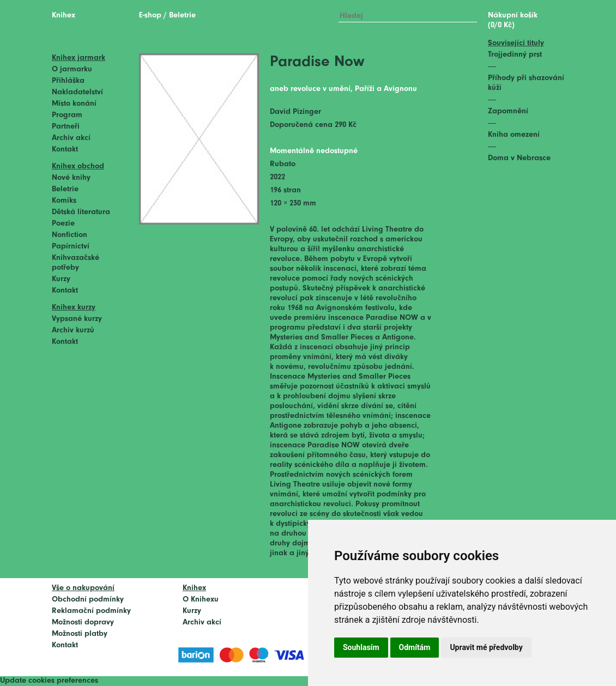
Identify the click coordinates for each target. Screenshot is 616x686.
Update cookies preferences (49, 681)
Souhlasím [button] (361, 647)
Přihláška (68, 81)
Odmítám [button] (415, 647)
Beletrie (65, 189)
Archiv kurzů (73, 330)
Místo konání (74, 104)
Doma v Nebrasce (519, 158)
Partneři (66, 127)
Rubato (283, 164)
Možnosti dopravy (83, 623)
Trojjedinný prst (515, 55)
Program (67, 115)
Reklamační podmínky (91, 611)
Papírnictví (71, 247)
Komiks (64, 201)
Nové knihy (71, 178)
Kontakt (65, 150)
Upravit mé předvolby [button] (486, 647)
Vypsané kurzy (77, 319)
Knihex (64, 16)
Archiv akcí (71, 138)
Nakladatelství (77, 92)
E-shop (150, 16)
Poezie (63, 224)
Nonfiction (70, 235)
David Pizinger (295, 112)
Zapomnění (508, 111)
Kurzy (61, 279)
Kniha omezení (514, 135)
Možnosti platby (80, 634)
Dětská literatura (81, 212)
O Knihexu (201, 600)
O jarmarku (72, 69)
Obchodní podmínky (88, 600)
